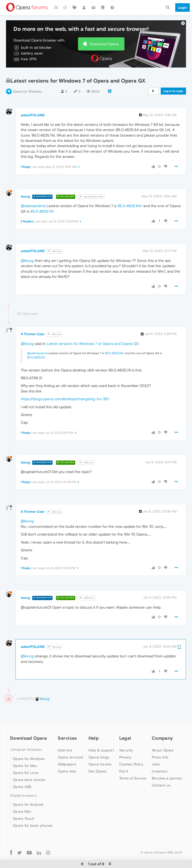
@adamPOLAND (92, 182)
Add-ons (65, 736)
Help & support (101, 736)
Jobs (156, 750)
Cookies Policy (131, 750)
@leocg (55, 237)
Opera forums (100, 750)
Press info (160, 743)
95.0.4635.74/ (42, 197)
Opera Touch (23, 804)
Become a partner (167, 764)
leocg (25, 182)
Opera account (70, 743)
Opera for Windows (27, 77)
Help (93, 724)
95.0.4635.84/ (130, 191)
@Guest (87, 448)
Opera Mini (22, 797)
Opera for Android (28, 790)
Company (162, 724)
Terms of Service (133, 764)
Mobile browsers (23, 781)
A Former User (33, 320)
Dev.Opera (97, 757)
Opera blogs (99, 743)
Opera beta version (29, 765)
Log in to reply (173, 77)
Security (126, 736)
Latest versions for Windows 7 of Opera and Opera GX (92, 329)
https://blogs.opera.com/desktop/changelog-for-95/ (65, 385)
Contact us (161, 771)
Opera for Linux (26, 758)
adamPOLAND (33, 101)
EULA (124, 757)
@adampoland (33, 191)
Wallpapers (67, 750)
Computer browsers (26, 735)
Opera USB (22, 772)
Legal (125, 724)
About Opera (163, 736)
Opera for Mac (25, 751)
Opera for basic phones (33, 811)
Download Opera (104, 29)
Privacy (125, 743)
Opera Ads (67, 757)
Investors (159, 757)
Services (67, 724)
